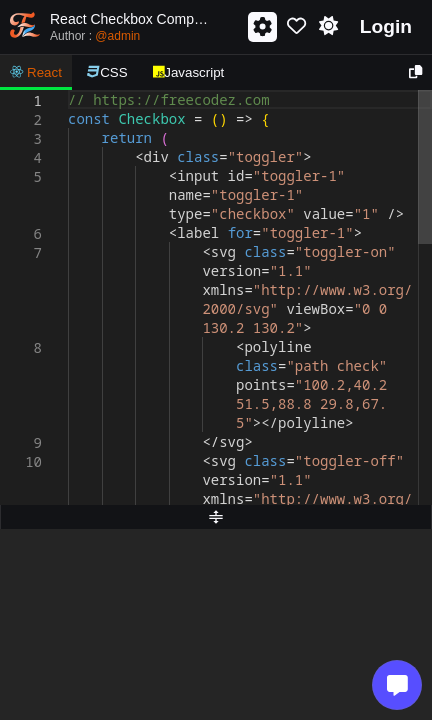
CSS (107, 72)
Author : (95, 36)
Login (386, 26)
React (36, 72)
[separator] (216, 517)
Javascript (189, 72)
